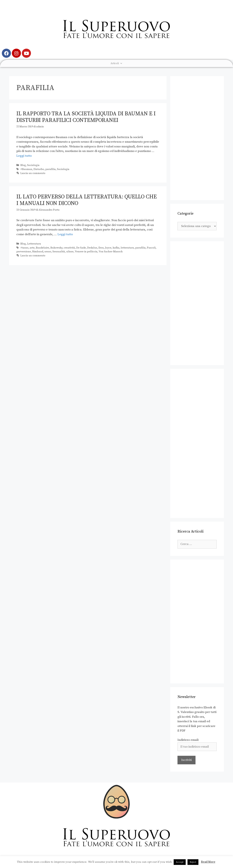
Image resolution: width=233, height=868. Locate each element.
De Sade (81, 248)
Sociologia (33, 165)
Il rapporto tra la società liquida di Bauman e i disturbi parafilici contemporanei (86, 117)
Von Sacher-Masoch (111, 252)
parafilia (51, 169)
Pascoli (151, 248)
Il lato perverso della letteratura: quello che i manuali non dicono (87, 200)
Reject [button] (193, 862)
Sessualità (59, 252)
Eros (101, 248)
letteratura (127, 248)
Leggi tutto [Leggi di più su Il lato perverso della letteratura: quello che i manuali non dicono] (65, 234)
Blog (23, 165)
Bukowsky (56, 248)
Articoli (116, 63)
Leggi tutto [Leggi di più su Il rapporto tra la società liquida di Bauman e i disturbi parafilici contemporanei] (24, 156)
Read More (208, 862)
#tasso (24, 248)
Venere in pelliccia (86, 252)
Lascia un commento (33, 173)
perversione (24, 252)
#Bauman (26, 169)
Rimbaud (38, 252)
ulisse (70, 252)
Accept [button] (180, 862)
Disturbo (39, 169)
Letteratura (34, 244)
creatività (69, 248)
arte (32, 248)
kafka (116, 248)
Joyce (108, 248)
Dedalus (92, 248)
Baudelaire (43, 248)
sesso (48, 252)
